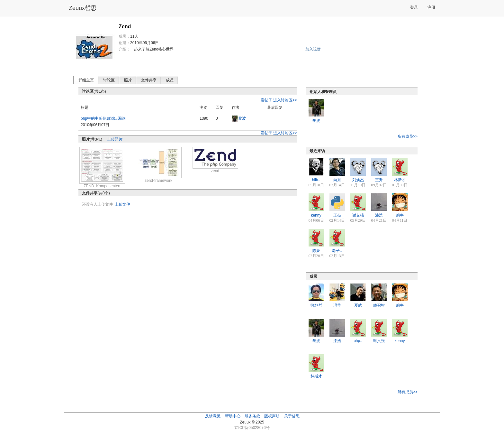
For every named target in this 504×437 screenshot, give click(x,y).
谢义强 (358, 215)
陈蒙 (316, 251)
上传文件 (122, 204)
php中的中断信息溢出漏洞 (103, 118)
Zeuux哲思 (83, 8)
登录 (414, 7)
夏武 (358, 305)
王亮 (337, 215)
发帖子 (266, 100)
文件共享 (149, 80)
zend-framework (158, 181)
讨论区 (109, 80)
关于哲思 (292, 416)
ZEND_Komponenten (102, 186)
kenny (316, 215)
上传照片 (115, 139)
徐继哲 (316, 305)
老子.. (337, 251)
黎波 (242, 118)
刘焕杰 (358, 180)
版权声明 (272, 416)
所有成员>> (408, 136)
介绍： (124, 49)
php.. (358, 341)
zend (215, 171)
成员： (124, 36)
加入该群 (313, 49)
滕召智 (379, 305)
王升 (379, 180)
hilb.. (316, 180)
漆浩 (379, 215)
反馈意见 (213, 416)
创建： (124, 43)
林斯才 (400, 180)
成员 (170, 80)
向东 (337, 180)
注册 (431, 7)
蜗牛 (400, 215)
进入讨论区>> (285, 100)
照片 (128, 80)
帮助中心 (233, 416)
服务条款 (252, 416)
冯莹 (337, 305)
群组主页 (86, 80)
